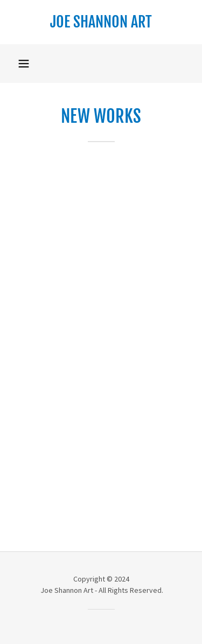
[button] (24, 64)
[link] (101, 22)
